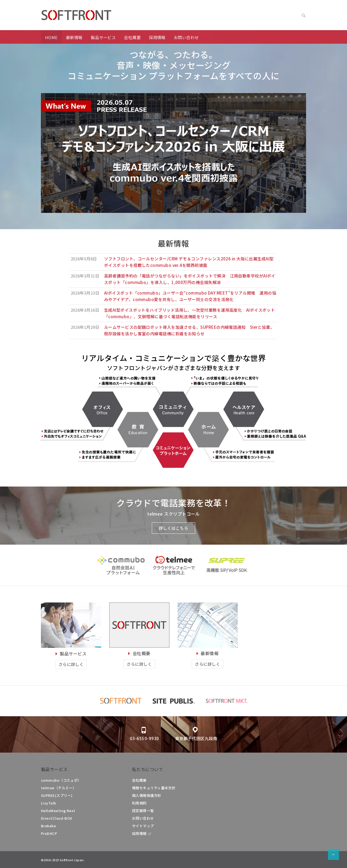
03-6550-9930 (144, 738)
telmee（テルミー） (59, 788)
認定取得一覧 (143, 811)
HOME (51, 37)
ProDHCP (49, 833)
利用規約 (139, 803)
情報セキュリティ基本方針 (154, 788)
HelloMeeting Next (58, 811)
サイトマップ (143, 826)
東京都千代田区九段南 (196, 738)
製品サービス (103, 37)
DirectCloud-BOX (57, 818)
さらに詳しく (71, 664)
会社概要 (132, 37)
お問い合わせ (186, 37)
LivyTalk (49, 803)
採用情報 (157, 37)
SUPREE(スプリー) (57, 795)
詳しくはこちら (173, 528)
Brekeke (48, 826)
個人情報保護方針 (147, 795)
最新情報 (74, 37)
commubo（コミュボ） (61, 780)
